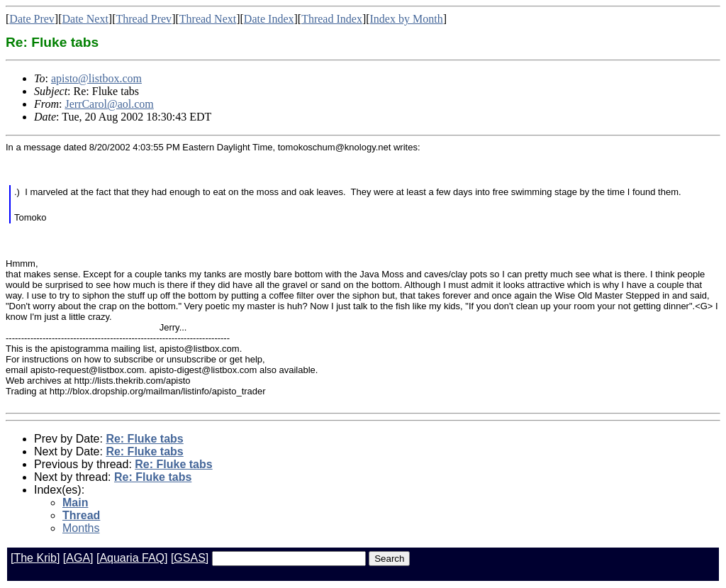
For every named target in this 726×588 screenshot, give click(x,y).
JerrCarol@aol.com (109, 104)
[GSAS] (190, 558)
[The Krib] (35, 558)
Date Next (85, 19)
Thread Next (208, 19)
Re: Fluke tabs (144, 439)
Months (81, 528)
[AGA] (78, 558)
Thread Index (332, 19)
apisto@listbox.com (96, 78)
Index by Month (407, 19)
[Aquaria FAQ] (132, 558)
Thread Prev (144, 19)
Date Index (269, 19)
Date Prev (32, 19)
